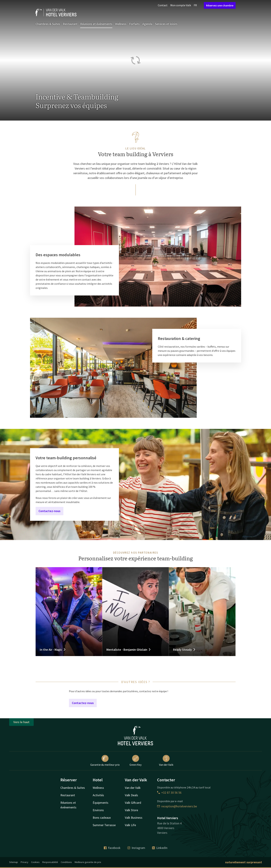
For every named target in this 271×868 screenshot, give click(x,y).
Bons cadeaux (102, 818)
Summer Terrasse (104, 825)
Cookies (35, 862)
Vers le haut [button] (21, 722)
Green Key (135, 761)
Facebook (112, 848)
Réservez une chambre (220, 5)
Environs (98, 810)
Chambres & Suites (48, 24)
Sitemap (14, 862)
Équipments (101, 803)
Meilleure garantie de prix (88, 862)
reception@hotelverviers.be (177, 806)
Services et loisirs (166, 24)
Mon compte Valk (181, 5)
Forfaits (134, 24)
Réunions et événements (96, 24)
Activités (98, 795)
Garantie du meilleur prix (105, 761)
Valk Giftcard (133, 803)
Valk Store (131, 810)
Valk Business (134, 818)
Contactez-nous (49, 511)
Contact (163, 5)
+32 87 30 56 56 (169, 793)
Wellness (121, 24)
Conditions (66, 862)
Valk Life (130, 825)
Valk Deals (131, 795)
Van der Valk (166, 761)
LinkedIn (160, 848)
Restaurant (70, 24)
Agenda (147, 24)
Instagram (136, 848)
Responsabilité (50, 862)
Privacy (24, 862)
